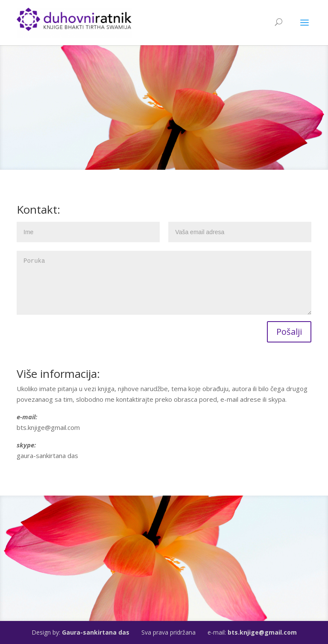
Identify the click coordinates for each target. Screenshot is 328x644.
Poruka (164, 283)
